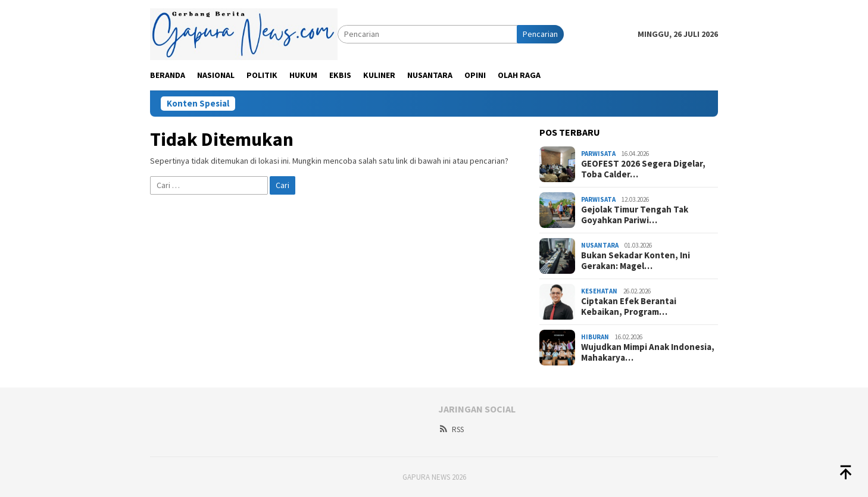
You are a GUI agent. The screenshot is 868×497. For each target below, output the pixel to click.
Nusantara (600, 245)
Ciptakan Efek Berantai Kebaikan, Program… (629, 307)
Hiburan (595, 337)
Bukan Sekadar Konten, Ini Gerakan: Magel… (636, 261)
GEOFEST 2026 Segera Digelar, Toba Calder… (643, 169)
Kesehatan (599, 291)
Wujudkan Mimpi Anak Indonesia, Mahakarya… (648, 352)
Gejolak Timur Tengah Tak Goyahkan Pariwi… (635, 215)
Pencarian (540, 34)
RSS (451, 429)
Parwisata (598, 154)
